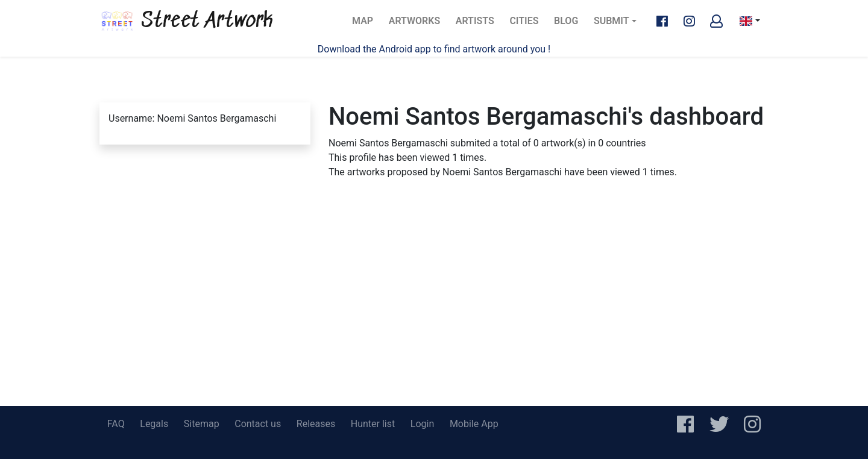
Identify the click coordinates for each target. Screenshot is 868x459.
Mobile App (474, 424)
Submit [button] (612, 21)
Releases (316, 424)
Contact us (258, 424)
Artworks (414, 24)
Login (422, 424)
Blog (570, 24)
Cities (527, 24)
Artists (479, 24)
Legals (154, 424)
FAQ (116, 424)
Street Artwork (186, 21)
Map (366, 24)
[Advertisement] (434, 316)
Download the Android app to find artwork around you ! (434, 49)
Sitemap (202, 424)
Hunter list (373, 424)
